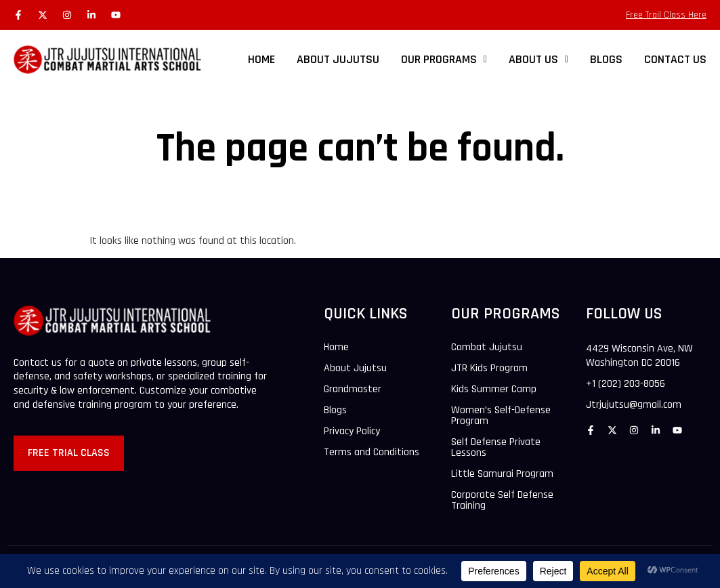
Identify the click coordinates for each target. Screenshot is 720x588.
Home (336, 348)
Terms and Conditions (372, 453)
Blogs (335, 411)
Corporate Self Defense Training (502, 501)
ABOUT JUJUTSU (338, 59)
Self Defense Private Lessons (496, 448)
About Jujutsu (355, 369)
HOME (261, 59)
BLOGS (606, 59)
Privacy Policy (352, 432)
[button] (444, 60)
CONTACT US (675, 59)
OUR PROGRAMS (444, 59)
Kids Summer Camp (494, 390)
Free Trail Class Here (666, 15)
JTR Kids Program (489, 369)
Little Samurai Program (502, 474)
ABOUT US (538, 59)
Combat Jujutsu (487, 348)
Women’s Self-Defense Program (501, 416)
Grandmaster (353, 390)
